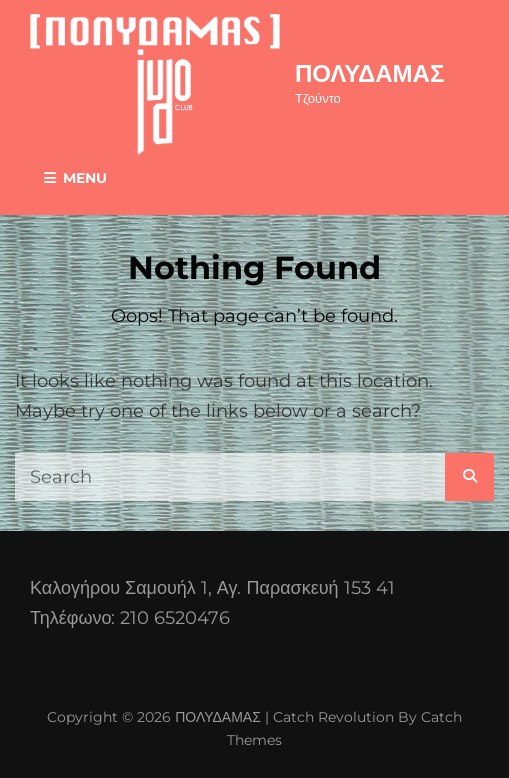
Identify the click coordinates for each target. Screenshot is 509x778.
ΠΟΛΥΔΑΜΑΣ (369, 73)
